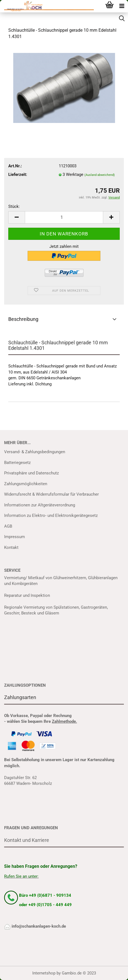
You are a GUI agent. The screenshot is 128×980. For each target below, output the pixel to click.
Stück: (14, 206)
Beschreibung (23, 319)
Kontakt (11, 547)
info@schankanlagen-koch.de (39, 926)
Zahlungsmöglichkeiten (26, 484)
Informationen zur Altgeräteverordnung (40, 505)
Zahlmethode (64, 721)
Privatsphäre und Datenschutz (31, 473)
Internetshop (44, 973)
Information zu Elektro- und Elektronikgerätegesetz (51, 515)
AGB (8, 526)
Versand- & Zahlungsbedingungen (35, 452)
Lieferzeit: (18, 174)
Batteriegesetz (17, 463)
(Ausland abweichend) (100, 175)
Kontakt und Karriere (27, 840)
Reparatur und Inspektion (27, 595)
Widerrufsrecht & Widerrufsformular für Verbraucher (51, 494)
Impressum (14, 537)
